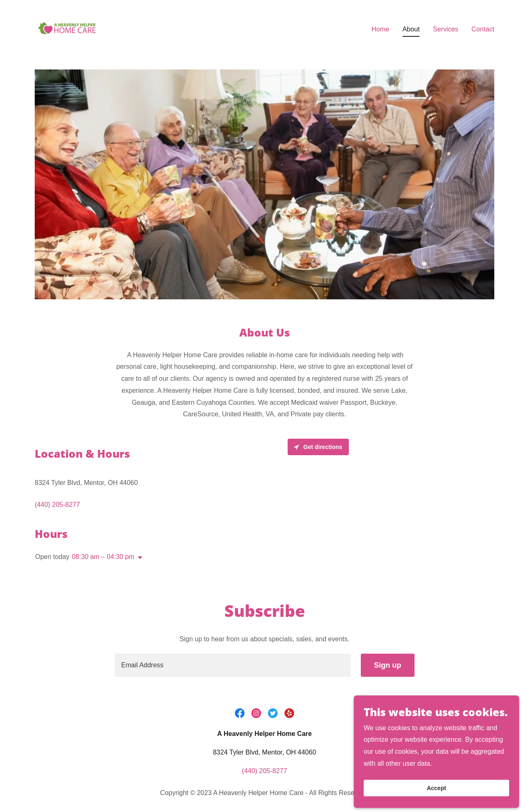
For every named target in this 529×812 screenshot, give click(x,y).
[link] (67, 27)
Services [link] (445, 29)
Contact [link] (483, 29)
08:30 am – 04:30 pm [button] (103, 557)
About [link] (411, 29)
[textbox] (232, 665)
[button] (138, 558)
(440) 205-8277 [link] (57, 505)
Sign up (388, 665)
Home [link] (380, 29)
